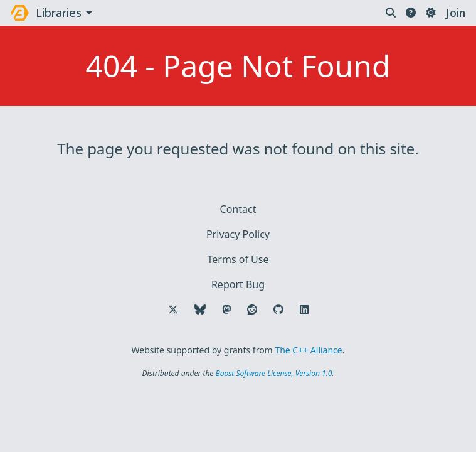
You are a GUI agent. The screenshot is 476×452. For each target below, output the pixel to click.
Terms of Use (238, 259)
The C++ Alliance (308, 350)
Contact (238, 209)
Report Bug (238, 284)
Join (456, 13)
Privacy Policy (238, 234)
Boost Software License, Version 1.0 (273, 373)
